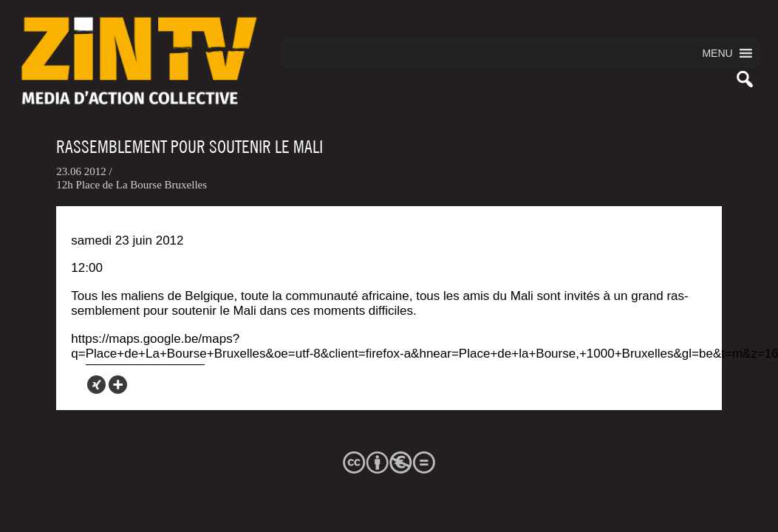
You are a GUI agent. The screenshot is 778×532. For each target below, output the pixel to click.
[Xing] (96, 385)
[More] (118, 385)
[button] (717, 53)
